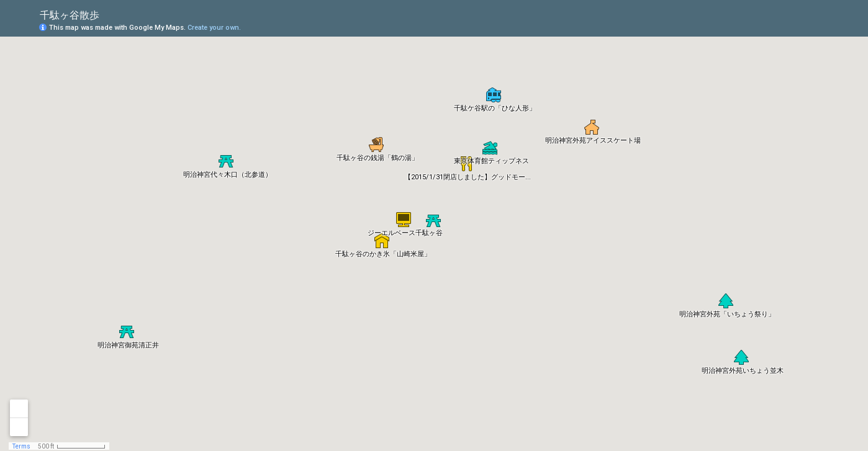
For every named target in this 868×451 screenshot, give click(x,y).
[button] (404, 220)
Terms (21, 446)
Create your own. (214, 28)
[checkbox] (109, 14)
